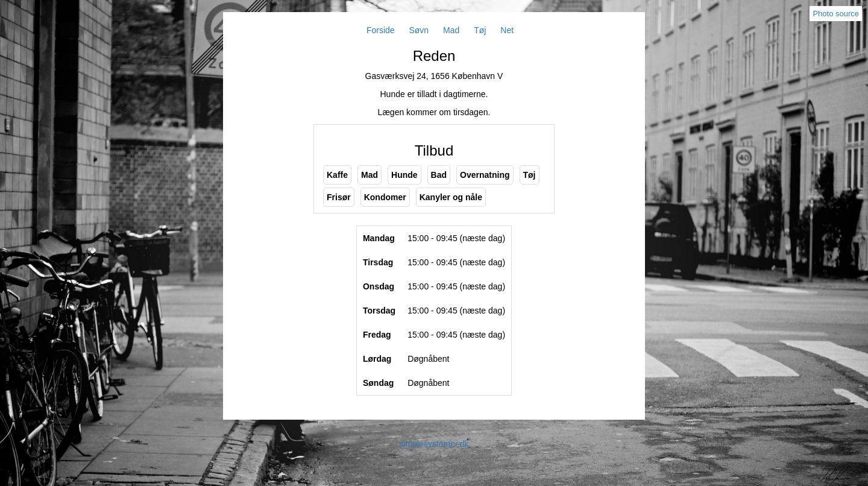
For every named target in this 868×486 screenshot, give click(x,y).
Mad (451, 30)
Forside (381, 30)
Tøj (480, 30)
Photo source (836, 14)
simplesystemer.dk (434, 444)
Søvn (419, 30)
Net (507, 30)
